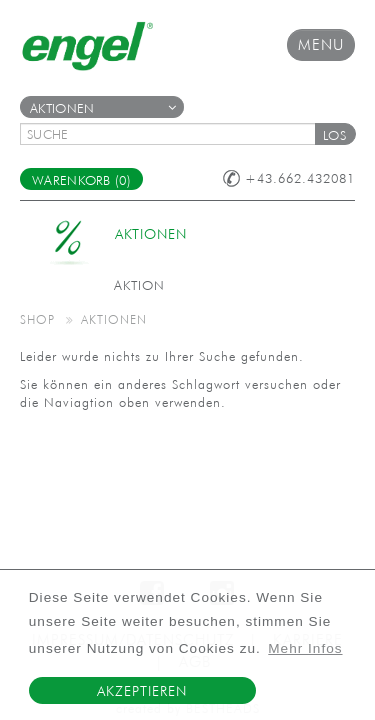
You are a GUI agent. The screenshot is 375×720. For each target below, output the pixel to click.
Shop (37, 319)
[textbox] (174, 134)
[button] (335, 134)
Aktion (139, 285)
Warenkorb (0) (81, 180)
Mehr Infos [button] (305, 648)
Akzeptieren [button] (142, 691)
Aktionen (103, 108)
